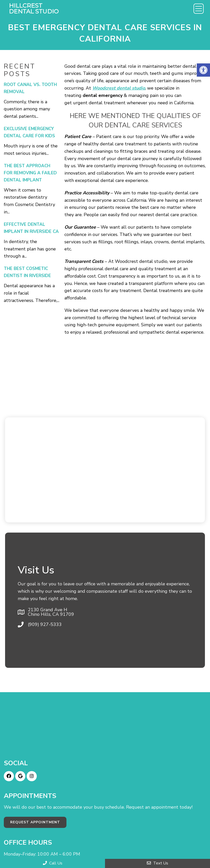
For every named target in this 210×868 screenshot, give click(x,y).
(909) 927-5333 (45, 624)
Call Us (53, 863)
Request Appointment (35, 822)
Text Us (157, 863)
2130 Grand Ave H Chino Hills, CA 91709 (51, 612)
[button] (203, 70)
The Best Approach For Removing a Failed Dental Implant (30, 173)
